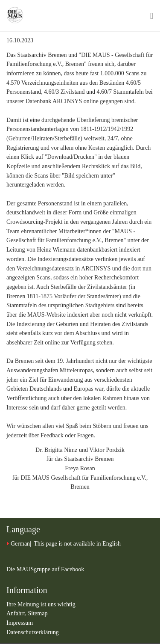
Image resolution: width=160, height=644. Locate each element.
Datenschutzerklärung (33, 632)
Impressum (20, 623)
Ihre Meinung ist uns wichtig (41, 604)
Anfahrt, (17, 613)
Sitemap (38, 613)
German (20, 544)
